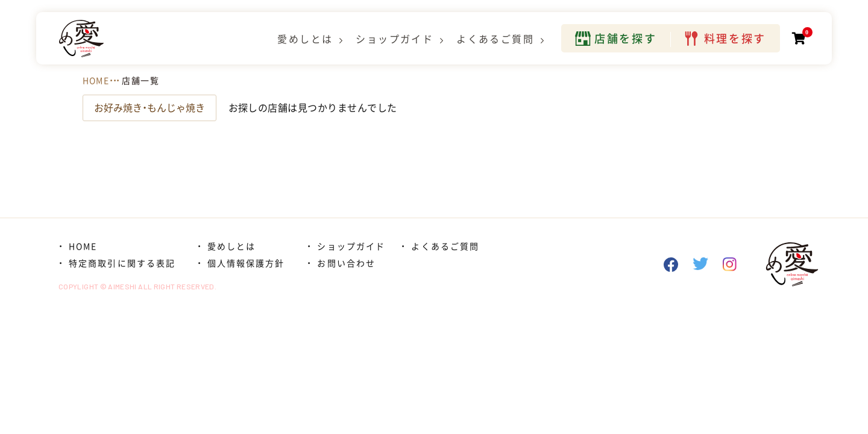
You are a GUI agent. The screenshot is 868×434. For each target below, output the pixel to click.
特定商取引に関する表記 (122, 263)
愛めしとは (305, 39)
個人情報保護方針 (246, 263)
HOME (96, 81)
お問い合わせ (346, 263)
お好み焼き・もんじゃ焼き (149, 108)
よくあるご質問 (495, 39)
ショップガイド (395, 39)
